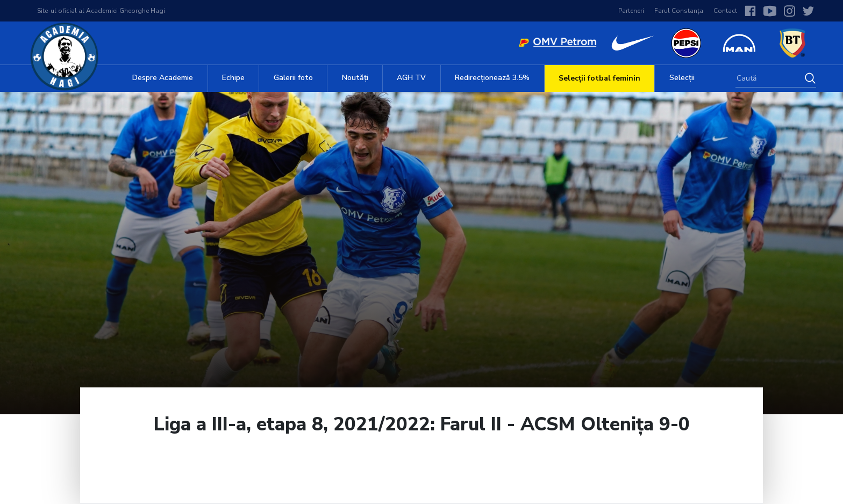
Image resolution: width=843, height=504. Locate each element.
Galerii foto (293, 78)
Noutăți (355, 78)
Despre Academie (163, 78)
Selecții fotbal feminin (599, 78)
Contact (725, 11)
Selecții (682, 78)
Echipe (233, 78)
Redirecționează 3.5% (492, 78)
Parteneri (631, 11)
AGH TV (411, 78)
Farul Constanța (679, 11)
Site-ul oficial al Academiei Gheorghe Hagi (101, 11)
